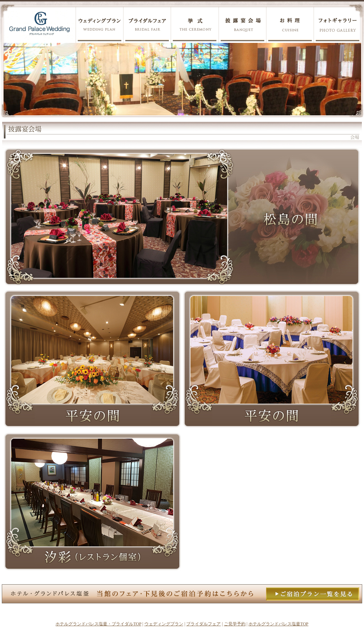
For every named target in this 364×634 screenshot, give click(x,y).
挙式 (195, 25)
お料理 (290, 25)
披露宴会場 (242, 25)
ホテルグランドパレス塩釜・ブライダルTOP (98, 624)
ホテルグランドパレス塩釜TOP (278, 624)
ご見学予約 (235, 624)
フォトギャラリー (337, 25)
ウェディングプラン (99, 25)
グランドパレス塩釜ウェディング (39, 25)
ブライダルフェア (147, 25)
